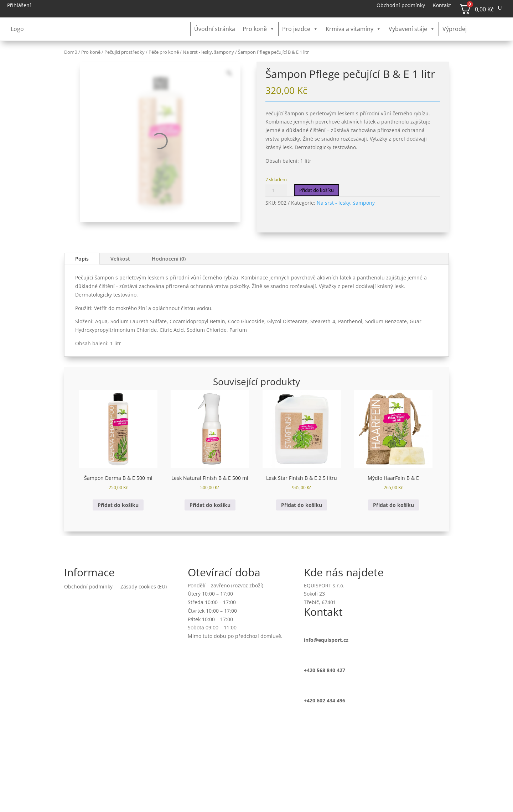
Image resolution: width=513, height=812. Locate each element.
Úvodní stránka (215, 29)
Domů (71, 52)
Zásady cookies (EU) (144, 587)
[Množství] (276, 190)
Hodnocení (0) (169, 259)
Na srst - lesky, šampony (208, 52)
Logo (17, 29)
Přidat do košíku (317, 190)
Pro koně (259, 29)
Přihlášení (19, 6)
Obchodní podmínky (401, 6)
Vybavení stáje (412, 29)
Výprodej (455, 29)
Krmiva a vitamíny (353, 29)
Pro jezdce (300, 29)
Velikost (120, 259)
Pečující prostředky (125, 52)
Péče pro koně (164, 52)
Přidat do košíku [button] (118, 505)
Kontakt (442, 6)
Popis (82, 259)
